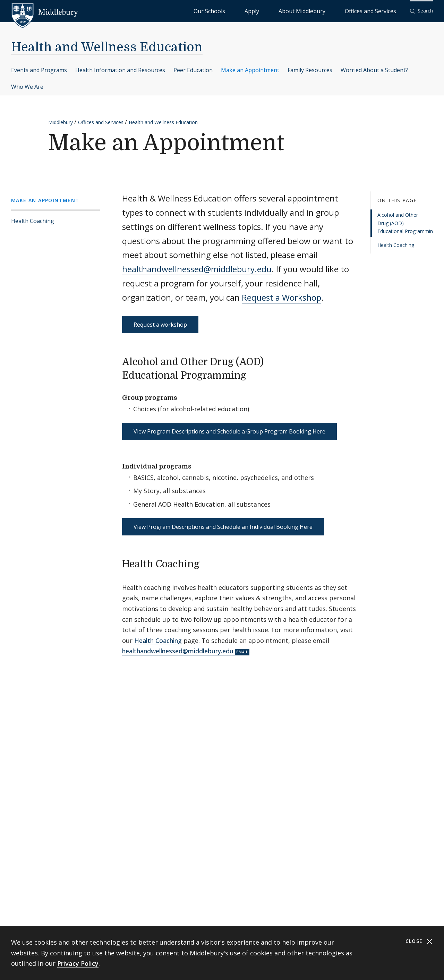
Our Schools (266, 11)
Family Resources (310, 70)
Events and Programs (39, 70)
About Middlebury (328, 11)
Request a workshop (160, 325)
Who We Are (27, 87)
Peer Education (193, 70)
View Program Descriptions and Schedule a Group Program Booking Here (229, 431)
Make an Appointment (250, 70)
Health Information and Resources (120, 70)
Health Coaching (33, 221)
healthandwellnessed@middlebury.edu (197, 269)
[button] (421, 11)
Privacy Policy (78, 963)
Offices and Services (379, 11)
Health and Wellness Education (107, 47)
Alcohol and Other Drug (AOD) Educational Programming (405, 223)
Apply (294, 11)
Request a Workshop (281, 297)
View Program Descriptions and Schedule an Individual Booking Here (223, 527)
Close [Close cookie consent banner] (419, 941)
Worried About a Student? (374, 70)
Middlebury (61, 122)
